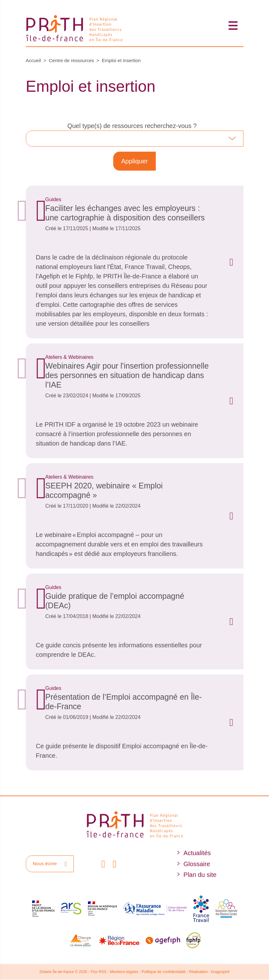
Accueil (33, 60)
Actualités (197, 853)
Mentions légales (124, 972)
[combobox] (135, 139)
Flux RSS (99, 972)
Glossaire (197, 864)
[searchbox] (34, 139)
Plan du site (200, 875)
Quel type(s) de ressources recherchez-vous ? (132, 126)
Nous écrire (50, 864)
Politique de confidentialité (164, 972)
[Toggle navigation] (233, 25)
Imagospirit (220, 972)
